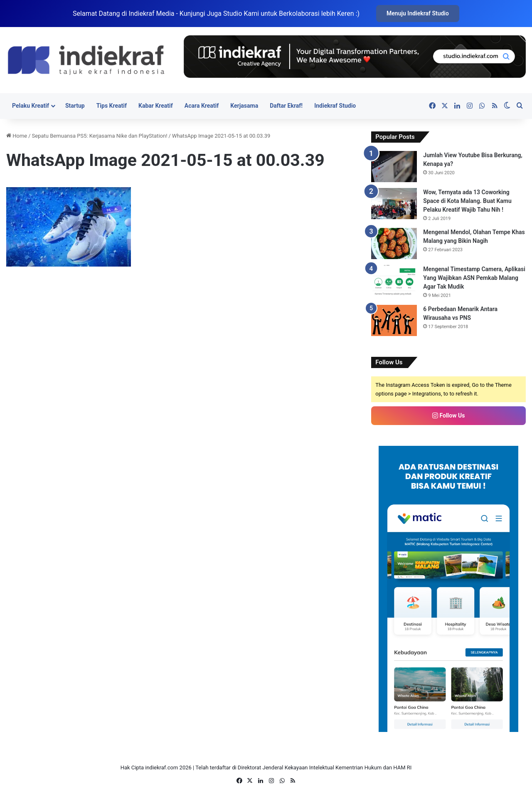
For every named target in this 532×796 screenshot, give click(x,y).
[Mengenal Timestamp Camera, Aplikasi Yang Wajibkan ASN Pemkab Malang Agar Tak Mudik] (394, 281)
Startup (75, 106)
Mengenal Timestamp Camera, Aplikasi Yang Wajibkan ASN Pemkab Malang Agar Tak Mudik (474, 278)
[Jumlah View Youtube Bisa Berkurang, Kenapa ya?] (394, 167)
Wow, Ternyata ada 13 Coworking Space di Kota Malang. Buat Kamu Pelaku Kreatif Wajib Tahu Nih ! (467, 201)
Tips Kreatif (112, 106)
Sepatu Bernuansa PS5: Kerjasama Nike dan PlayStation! (100, 136)
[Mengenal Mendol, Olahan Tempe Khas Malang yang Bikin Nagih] (394, 243)
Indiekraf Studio (335, 106)
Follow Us (448, 415)
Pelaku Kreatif (31, 106)
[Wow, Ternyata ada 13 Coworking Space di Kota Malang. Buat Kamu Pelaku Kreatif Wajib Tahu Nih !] (394, 204)
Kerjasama (244, 106)
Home (17, 136)
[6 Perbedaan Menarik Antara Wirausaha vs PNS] (394, 320)
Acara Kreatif (202, 106)
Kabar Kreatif (156, 106)
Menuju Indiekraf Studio (418, 13)
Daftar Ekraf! (286, 106)
